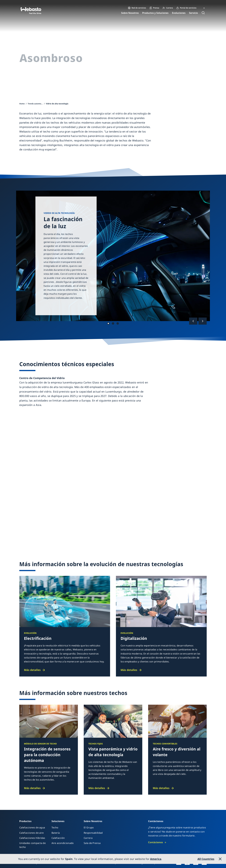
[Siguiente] (203, 321)
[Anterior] (193, 321)
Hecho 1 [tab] (108, 323)
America (156, 859)
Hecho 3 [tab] (118, 323)
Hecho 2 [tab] (113, 323)
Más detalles (32, 670)
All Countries (206, 859)
